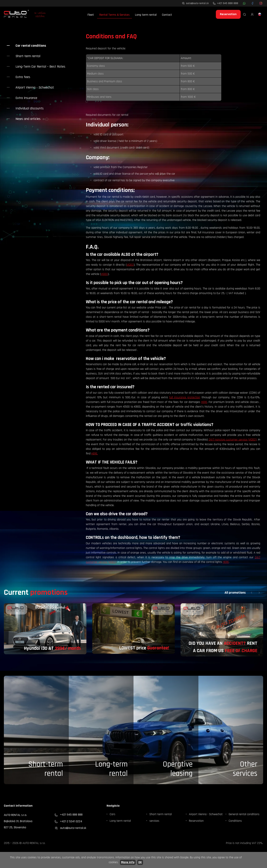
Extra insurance (26, 98)
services (154, 821)
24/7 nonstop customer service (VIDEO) (233, 440)
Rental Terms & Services (115, 15)
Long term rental (146, 15)
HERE (204, 402)
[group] (45, 629)
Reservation (228, 14)
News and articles (28, 119)
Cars (112, 814)
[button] (251, 593)
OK (140, 862)
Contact (167, 15)
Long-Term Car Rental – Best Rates (40, 67)
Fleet (91, 15)
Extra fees (23, 77)
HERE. (95, 454)
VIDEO (130, 265)
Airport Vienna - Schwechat (35, 87)
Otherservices (245, 769)
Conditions (235, 821)
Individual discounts (30, 108)
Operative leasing (178, 769)
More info (128, 862)
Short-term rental (28, 56)
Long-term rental (111, 769)
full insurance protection (185, 397)
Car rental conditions (31, 46)
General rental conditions (244, 814)
